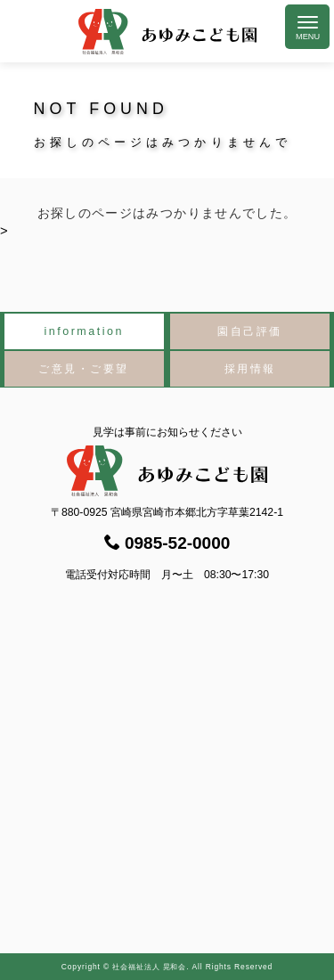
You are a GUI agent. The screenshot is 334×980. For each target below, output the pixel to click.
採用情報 (250, 369)
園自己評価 (250, 331)
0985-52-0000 (167, 543)
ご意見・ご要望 (84, 369)
